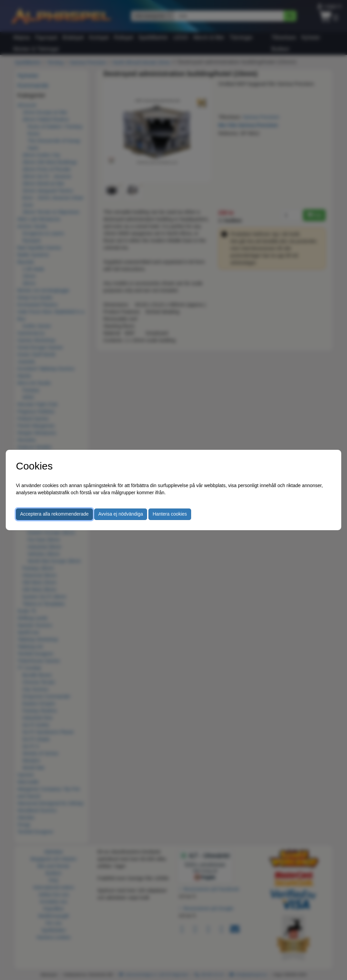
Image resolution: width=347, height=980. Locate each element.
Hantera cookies (170, 514)
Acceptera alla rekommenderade (54, 514)
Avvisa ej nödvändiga (121, 514)
